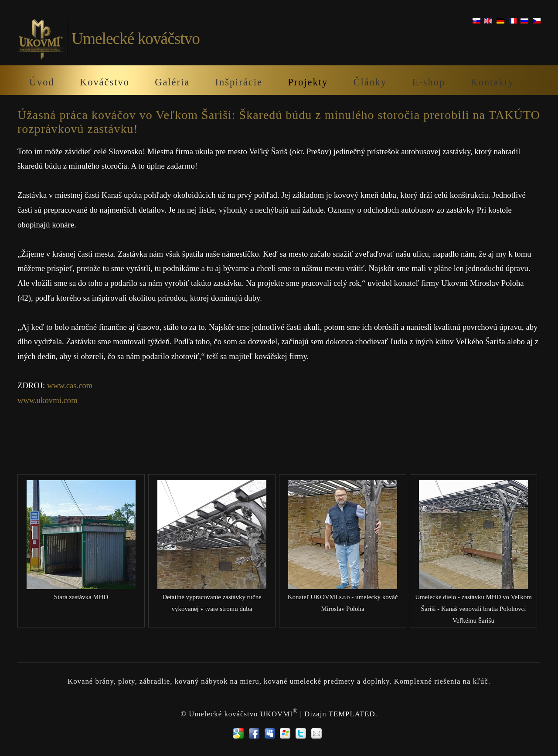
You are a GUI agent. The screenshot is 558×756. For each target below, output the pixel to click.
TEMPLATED (352, 714)
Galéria (172, 82)
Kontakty (492, 82)
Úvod (42, 82)
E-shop (429, 82)
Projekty (308, 82)
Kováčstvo (105, 82)
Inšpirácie (239, 82)
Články (370, 82)
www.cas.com (70, 385)
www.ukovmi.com (48, 400)
